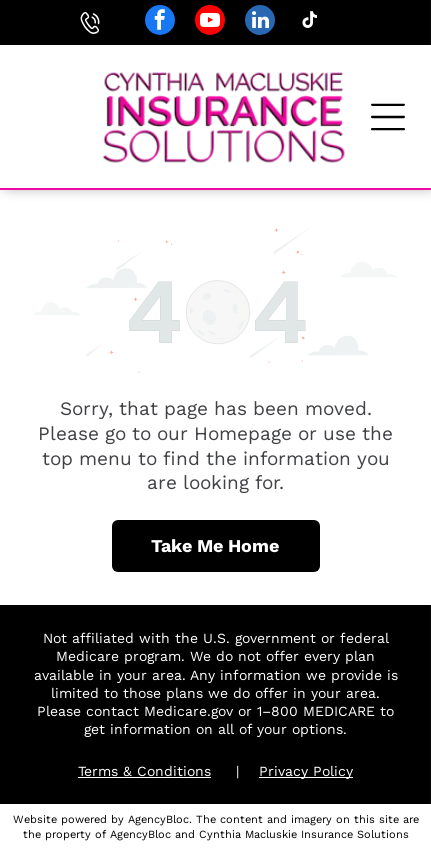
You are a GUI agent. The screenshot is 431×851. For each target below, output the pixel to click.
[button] (388, 117)
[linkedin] (260, 22)
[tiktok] (310, 22)
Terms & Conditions (144, 771)
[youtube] (210, 22)
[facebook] (160, 22)
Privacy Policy (306, 771)
